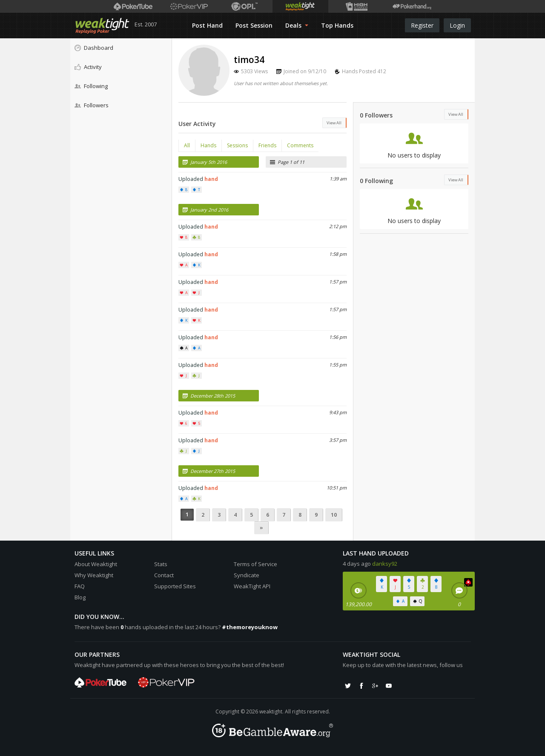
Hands (208, 145)
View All (334, 123)
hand (211, 179)
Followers (92, 105)
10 (334, 515)
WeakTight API (252, 586)
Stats (161, 564)
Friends (267, 145)
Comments (300, 145)
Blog (80, 597)
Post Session (254, 25)
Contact (164, 575)
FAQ (80, 586)
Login (457, 25)
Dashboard (94, 48)
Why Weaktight (94, 575)
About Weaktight (96, 564)
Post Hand (207, 25)
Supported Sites (175, 586)
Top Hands (337, 25)
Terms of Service (255, 564)
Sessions (237, 145)
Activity (88, 67)
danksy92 (385, 564)
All (187, 145)
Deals (297, 25)
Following (91, 86)
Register (422, 25)
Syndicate (247, 575)
